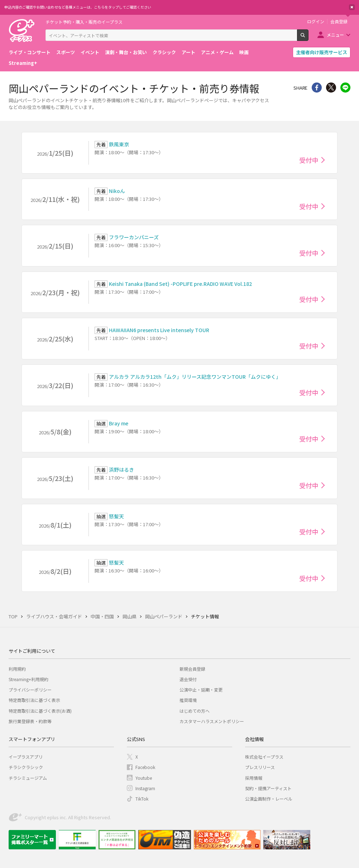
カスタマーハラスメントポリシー (212, 721)
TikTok (142, 799)
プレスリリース (260, 767)
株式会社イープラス (264, 757)
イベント (90, 52)
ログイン (316, 22)
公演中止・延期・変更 (201, 690)
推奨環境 (188, 700)
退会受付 (188, 679)
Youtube (144, 778)
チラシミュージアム (28, 778)
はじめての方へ (195, 711)
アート (188, 52)
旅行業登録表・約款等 (30, 721)
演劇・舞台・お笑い (126, 52)
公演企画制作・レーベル (269, 799)
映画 (244, 52)
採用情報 (254, 778)
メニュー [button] (335, 35)
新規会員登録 (192, 669)
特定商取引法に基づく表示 (34, 700)
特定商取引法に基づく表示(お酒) (40, 711)
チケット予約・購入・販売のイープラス (84, 22)
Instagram (145, 788)
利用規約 (17, 669)
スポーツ (66, 52)
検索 (308, 38)
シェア (317, 88)
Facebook (145, 767)
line (345, 88)
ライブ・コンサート (30, 52)
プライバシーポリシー (30, 690)
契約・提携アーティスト (268, 788)
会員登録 (339, 22)
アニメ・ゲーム (217, 52)
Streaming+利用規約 (28, 679)
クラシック (164, 52)
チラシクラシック (26, 767)
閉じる (352, 7)
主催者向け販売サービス (322, 52)
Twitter (331, 88)
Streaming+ (23, 63)
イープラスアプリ (26, 757)
